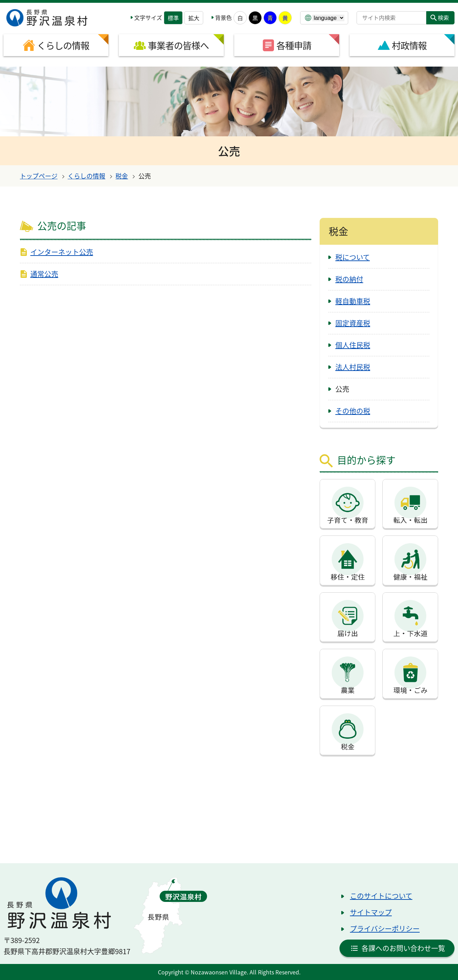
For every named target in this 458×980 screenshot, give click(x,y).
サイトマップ (371, 912)
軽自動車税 (353, 301)
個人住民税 (353, 345)
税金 (122, 176)
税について (353, 257)
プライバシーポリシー (385, 929)
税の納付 (349, 279)
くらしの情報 (86, 176)
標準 (173, 18)
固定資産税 (353, 323)
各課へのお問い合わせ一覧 (403, 948)
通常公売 (44, 274)
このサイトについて (381, 896)
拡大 (194, 18)
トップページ (39, 176)
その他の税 (353, 411)
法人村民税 (353, 367)
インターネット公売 (62, 252)
